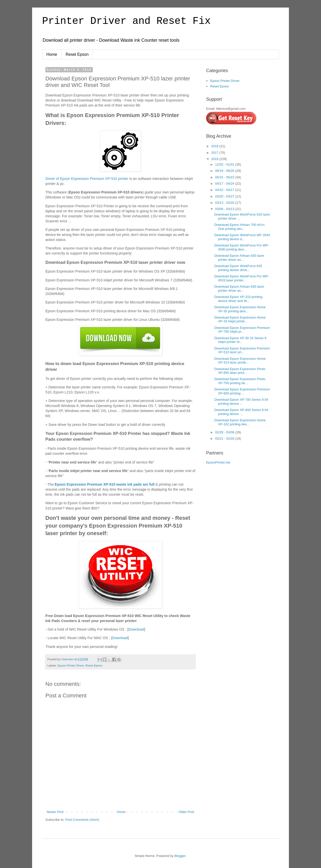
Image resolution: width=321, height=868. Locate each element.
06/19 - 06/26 (225, 171)
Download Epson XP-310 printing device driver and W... (238, 299)
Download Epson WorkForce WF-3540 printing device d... (242, 237)
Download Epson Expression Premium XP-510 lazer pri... (242, 350)
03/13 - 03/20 (225, 203)
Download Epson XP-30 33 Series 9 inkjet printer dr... (240, 340)
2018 (215, 146)
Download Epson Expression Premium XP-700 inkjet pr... (242, 330)
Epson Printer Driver (71, 665)
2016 (215, 159)
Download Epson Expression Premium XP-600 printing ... (242, 391)
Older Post (186, 812)
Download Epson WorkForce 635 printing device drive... (238, 268)
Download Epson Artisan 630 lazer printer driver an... (239, 289)
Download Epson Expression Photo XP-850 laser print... (240, 371)
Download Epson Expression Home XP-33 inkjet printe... (240, 319)
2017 (215, 153)
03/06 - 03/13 (225, 209)
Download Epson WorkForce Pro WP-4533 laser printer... (242, 278)
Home (52, 54)
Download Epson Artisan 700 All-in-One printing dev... (240, 227)
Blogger (180, 856)
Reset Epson (77, 54)
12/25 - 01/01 (225, 164)
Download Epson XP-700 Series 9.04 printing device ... (241, 402)
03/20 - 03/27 (225, 196)
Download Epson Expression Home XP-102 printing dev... (240, 422)
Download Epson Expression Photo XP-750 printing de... (240, 381)
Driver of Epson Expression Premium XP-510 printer (87, 179)
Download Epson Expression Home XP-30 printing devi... (240, 309)
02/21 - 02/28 (225, 439)
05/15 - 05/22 (225, 177)
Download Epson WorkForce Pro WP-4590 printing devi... (242, 247)
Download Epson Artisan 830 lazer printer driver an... (239, 258)
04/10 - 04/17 (225, 190)
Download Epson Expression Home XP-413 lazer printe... (240, 361)
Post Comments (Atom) (82, 820)
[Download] (136, 629)
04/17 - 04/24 (225, 184)
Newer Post (55, 812)
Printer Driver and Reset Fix (126, 21)
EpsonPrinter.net (218, 462)
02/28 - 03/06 (225, 432)
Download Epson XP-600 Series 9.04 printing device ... (241, 412)
